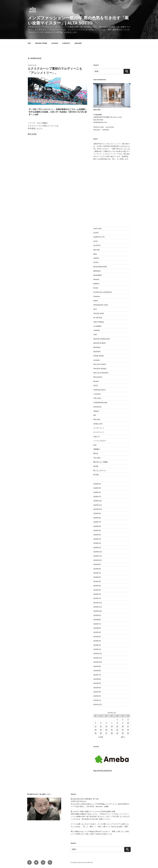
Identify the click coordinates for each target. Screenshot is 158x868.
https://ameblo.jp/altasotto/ (103, 770)
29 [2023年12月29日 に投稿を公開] (117, 733)
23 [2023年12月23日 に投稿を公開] (123, 730)
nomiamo (97, 360)
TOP (29, 43)
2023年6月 (97, 628)
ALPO (95, 241)
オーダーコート (99, 428)
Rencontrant (98, 377)
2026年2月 (97, 492)
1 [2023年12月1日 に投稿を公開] (117, 719)
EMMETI (96, 284)
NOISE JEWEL (99, 356)
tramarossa (97, 407)
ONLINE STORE (41, 43)
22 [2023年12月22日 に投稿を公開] (117, 730)
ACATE (96, 233)
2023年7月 (97, 624)
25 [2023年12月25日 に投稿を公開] (96, 733)
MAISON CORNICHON (102, 339)
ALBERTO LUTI (99, 237)
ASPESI (96, 258)
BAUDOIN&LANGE (100, 267)
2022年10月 (98, 662)
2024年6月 (97, 577)
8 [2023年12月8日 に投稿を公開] (117, 723)
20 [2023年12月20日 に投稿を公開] (106, 730)
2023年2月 (97, 645)
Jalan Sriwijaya (99, 322)
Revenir (96, 381)
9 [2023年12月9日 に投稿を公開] (123, 723)
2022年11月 (98, 658)
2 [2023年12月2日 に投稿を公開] (123, 719)
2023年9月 (97, 615)
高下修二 (96, 475)
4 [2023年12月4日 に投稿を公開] (96, 723)
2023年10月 (98, 611)
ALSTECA (97, 245)
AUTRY (96, 262)
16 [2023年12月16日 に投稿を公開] (123, 726)
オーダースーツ (99, 432)
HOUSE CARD (99, 313)
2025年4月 (97, 535)
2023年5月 (97, 632)
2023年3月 (97, 641)
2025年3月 (97, 539)
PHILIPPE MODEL (100, 369)
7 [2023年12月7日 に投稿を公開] (112, 723)
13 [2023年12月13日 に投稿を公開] (106, 726)
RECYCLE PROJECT (101, 373)
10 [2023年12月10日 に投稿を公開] (128, 723)
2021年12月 (98, 705)
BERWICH (97, 271)
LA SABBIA (97, 326)
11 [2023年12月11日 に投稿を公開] (96, 726)
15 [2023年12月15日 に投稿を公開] (117, 726)
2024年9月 (97, 564)
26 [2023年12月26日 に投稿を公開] (101, 733)
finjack (96, 301)
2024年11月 (98, 556)
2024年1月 (97, 598)
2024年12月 (98, 552)
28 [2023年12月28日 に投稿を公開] (112, 733)
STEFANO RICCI (99, 390)
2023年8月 (97, 620)
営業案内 (96, 449)
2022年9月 (97, 666)
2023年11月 (98, 607)
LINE (95, 335)
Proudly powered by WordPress (82, 862)
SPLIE (96, 386)
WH (95, 415)
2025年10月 (98, 509)
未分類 (96, 466)
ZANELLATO (98, 424)
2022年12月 (98, 654)
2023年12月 (98, 603)
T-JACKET (97, 394)
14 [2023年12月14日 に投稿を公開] (112, 726)
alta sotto (97, 250)
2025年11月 (98, 505)
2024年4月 (97, 586)
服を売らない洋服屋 (100, 462)
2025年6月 (97, 526)
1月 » (123, 737)
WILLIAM (97, 419)
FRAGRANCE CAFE (101, 305)
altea (95, 254)
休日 (95, 445)
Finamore (97, 296)
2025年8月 (97, 518)
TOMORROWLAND (100, 403)
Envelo (96, 288)
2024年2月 (97, 594)
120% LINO (97, 229)
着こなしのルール (100, 470)
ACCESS (55, 43)
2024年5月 (97, 581)
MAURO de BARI (99, 343)
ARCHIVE (78, 43)
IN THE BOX (98, 318)
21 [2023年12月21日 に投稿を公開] (112, 730)
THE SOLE (97, 398)
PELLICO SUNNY (100, 364)
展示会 (96, 453)
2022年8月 (97, 671)
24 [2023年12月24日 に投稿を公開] (128, 730)
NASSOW (97, 352)
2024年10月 (98, 560)
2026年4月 (97, 484)
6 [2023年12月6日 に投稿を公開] (106, 723)
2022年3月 (97, 692)
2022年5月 (97, 683)
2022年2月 (97, 696)
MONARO (97, 347)
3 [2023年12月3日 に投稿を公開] (128, 719)
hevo (95, 309)
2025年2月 (97, 543)
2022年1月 (97, 700)
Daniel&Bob (98, 275)
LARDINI (96, 330)
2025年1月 (97, 548)
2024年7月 (97, 573)
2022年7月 (97, 675)
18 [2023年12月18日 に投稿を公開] (96, 730)
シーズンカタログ (100, 441)
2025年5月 (97, 530)
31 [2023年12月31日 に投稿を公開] (128, 733)
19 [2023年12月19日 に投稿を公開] (101, 730)
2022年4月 (97, 688)
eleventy (96, 279)
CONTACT (66, 43)
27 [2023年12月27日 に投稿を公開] (106, 733)
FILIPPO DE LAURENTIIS (103, 292)
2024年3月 (97, 590)
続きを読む (32, 134)
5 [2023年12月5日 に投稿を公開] (101, 723)
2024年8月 (97, 569)
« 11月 (101, 737)
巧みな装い (97, 458)
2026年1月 (97, 497)
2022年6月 (97, 679)
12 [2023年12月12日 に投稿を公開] (101, 726)
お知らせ (96, 436)
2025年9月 (97, 513)
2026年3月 (97, 488)
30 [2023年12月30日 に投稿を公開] (123, 733)
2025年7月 (97, 522)
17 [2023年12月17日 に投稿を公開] (128, 726)
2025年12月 (98, 501)
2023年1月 (97, 649)
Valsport (96, 411)
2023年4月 (97, 637)
